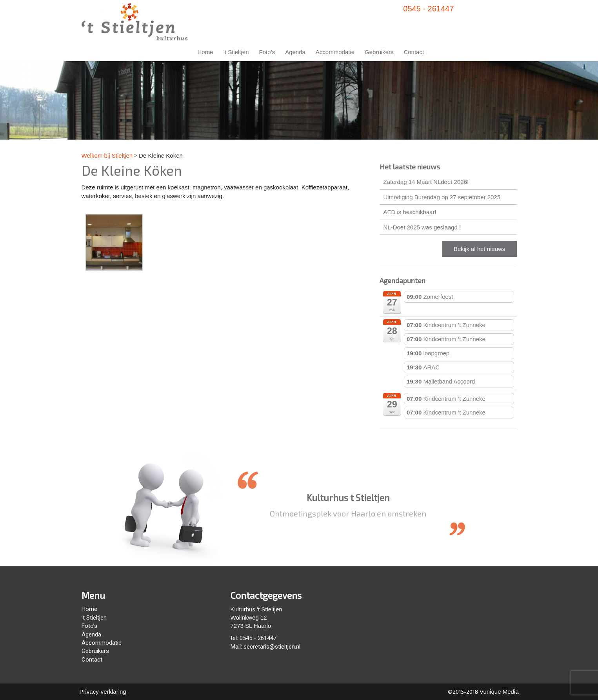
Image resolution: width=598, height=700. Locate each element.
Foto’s (267, 52)
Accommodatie (335, 52)
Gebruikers (379, 52)
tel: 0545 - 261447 (254, 638)
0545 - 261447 (428, 9)
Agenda (295, 52)
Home (205, 52)
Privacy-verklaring (103, 692)
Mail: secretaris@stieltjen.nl (265, 647)
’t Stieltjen (236, 52)
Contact (414, 52)
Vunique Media (498, 692)
